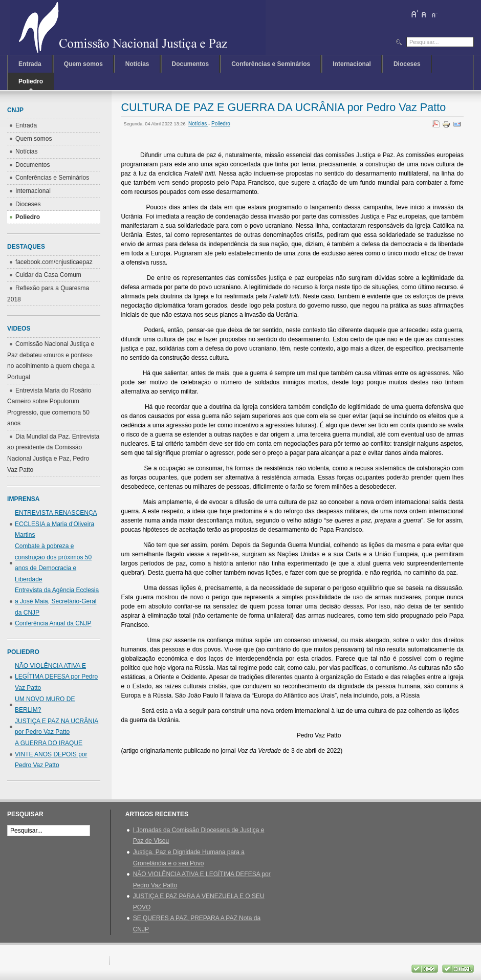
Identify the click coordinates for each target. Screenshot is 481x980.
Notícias (198, 124)
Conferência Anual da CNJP (53, 623)
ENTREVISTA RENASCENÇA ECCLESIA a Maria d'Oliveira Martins (56, 524)
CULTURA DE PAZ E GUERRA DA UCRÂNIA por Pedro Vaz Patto (283, 107)
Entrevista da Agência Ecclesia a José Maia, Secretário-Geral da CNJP (57, 601)
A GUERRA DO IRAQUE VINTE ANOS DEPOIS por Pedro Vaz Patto (51, 754)
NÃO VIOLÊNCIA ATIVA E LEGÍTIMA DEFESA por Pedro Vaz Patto (56, 677)
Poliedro (221, 124)
